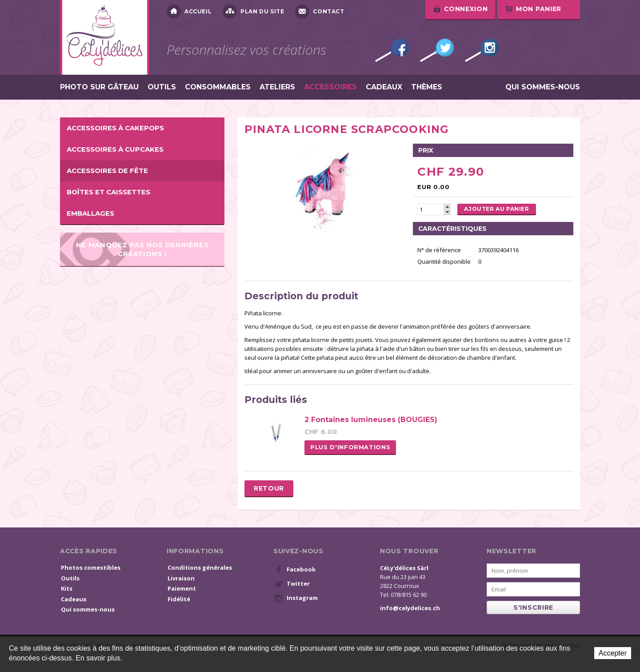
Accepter (613, 653)
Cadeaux (384, 87)
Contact (320, 12)
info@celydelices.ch (410, 608)
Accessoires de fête (107, 171)
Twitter (437, 50)
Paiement (182, 588)
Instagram (482, 50)
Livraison (181, 578)
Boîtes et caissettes (108, 192)
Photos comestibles (91, 567)
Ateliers (277, 87)
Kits (67, 588)
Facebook (392, 50)
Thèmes (427, 87)
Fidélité (179, 599)
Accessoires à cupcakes (115, 149)
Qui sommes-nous (543, 87)
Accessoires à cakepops (115, 128)
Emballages (90, 213)
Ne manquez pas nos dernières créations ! (142, 249)
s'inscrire (533, 608)
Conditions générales (200, 567)
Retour (269, 488)
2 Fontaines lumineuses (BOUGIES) (371, 420)
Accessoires (330, 87)
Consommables (218, 87)
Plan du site (253, 12)
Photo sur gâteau (99, 87)
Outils (162, 87)
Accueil (189, 12)
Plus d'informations (350, 447)
